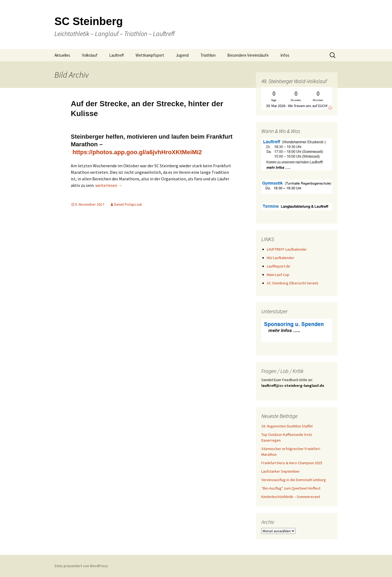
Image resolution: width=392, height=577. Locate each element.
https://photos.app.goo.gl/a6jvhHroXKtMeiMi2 (137, 152)
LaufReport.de (278, 266)
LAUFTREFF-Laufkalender (287, 249)
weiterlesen (109, 185)
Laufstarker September (281, 471)
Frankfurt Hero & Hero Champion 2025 (292, 463)
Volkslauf (90, 55)
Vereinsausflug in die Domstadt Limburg (294, 480)
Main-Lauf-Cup (278, 275)
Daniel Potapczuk (128, 204)
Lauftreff (117, 55)
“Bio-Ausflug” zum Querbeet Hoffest (291, 488)
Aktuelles (62, 55)
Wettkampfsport (150, 55)
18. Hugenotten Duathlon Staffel (287, 426)
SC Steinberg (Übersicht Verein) (293, 283)
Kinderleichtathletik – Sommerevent (291, 497)
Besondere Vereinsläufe (248, 55)
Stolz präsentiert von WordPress (81, 566)
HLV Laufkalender (281, 258)
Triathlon (208, 55)
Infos (285, 55)
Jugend (182, 55)
